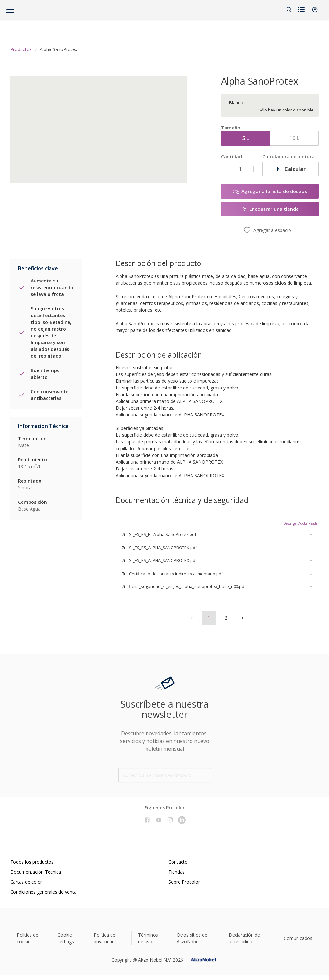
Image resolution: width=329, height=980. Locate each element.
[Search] (289, 10)
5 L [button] (246, 138)
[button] (315, 10)
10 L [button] (294, 138)
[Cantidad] (240, 169)
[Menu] (10, 10)
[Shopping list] (302, 10)
